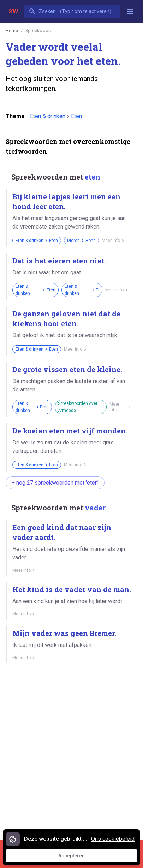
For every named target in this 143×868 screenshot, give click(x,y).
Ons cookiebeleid (113, 839)
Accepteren (78, 857)
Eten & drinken (48, 116)
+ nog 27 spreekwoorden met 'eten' (55, 483)
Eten (76, 116)
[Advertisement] (71, 749)
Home (12, 31)
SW (14, 11)
